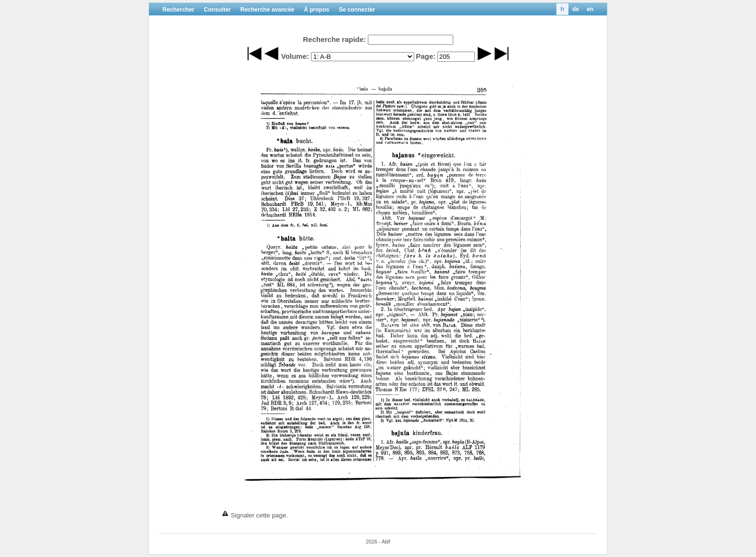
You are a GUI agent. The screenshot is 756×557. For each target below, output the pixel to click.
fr (562, 9)
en (590, 9)
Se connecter (357, 10)
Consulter (217, 10)
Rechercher (178, 10)
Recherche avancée (267, 10)
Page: (425, 56)
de (576, 9)
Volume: (295, 56)
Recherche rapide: (334, 39)
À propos (317, 10)
